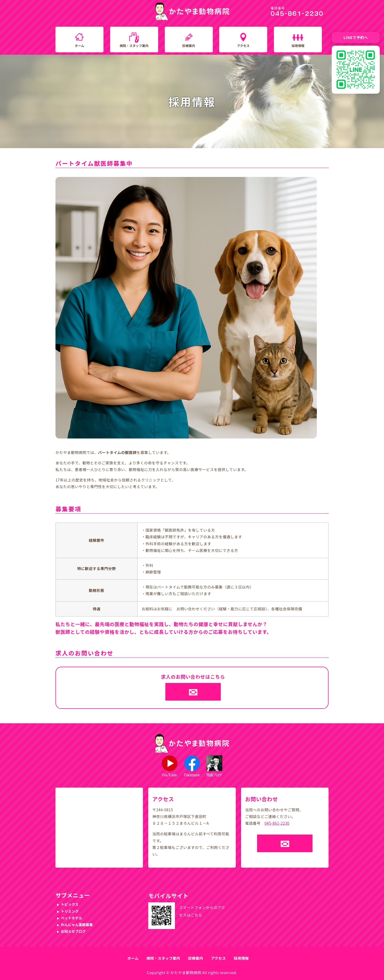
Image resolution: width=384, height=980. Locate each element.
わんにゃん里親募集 (77, 925)
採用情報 (298, 46)
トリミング (70, 911)
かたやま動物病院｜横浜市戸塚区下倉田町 (192, 11)
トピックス (70, 904)
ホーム (79, 46)
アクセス (243, 46)
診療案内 (189, 46)
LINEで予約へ (356, 37)
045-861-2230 (277, 823)
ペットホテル (71, 918)
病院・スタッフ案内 (134, 46)
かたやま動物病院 (186, 973)
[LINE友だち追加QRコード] (356, 70)
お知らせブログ (73, 931)
